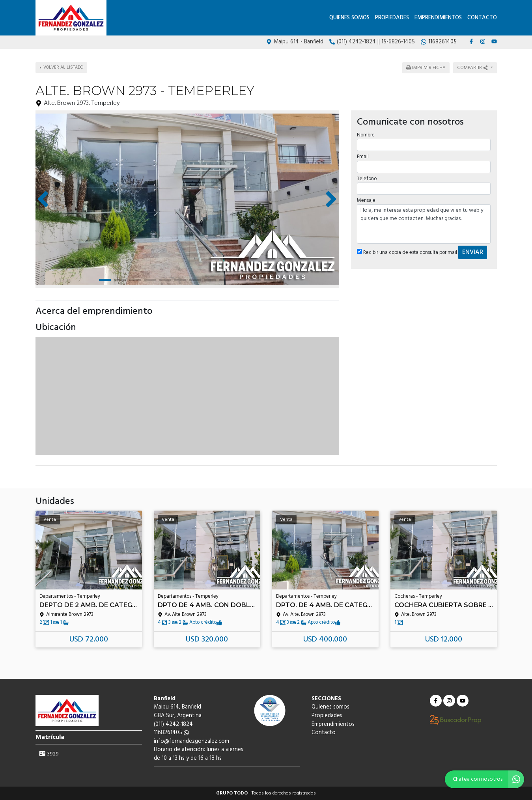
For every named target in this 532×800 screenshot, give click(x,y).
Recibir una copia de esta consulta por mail (407, 252)
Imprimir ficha (426, 68)
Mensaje (366, 200)
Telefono (367, 178)
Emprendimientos (438, 18)
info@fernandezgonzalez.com (191, 741)
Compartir (473, 68)
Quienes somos (349, 18)
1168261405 (171, 733)
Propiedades (392, 18)
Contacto (482, 18)
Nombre (366, 134)
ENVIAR (473, 252)
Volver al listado (61, 67)
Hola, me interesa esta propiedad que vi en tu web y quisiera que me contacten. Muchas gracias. (424, 223)
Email (363, 156)
